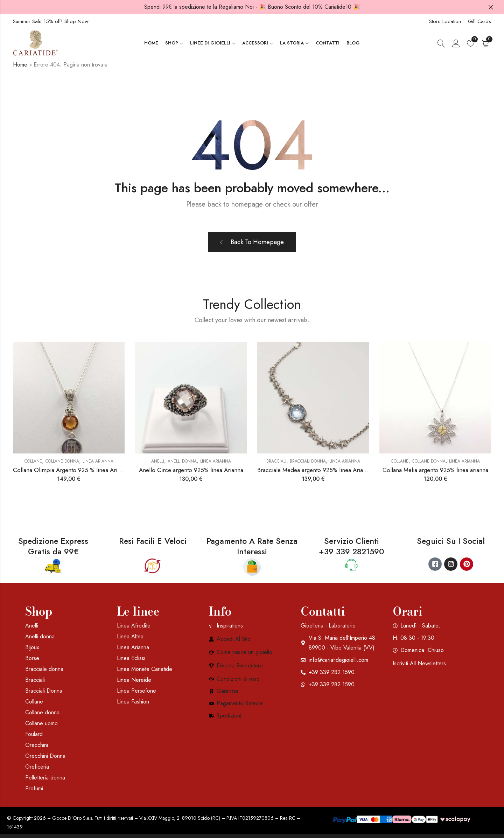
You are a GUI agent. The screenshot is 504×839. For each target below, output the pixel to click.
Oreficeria (37, 767)
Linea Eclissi (131, 659)
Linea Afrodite (134, 626)
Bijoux (32, 648)
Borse (32, 659)
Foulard (34, 735)
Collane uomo (41, 724)
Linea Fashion (133, 702)
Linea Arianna (98, 462)
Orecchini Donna (45, 757)
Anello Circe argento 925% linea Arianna (191, 471)
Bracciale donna (44, 670)
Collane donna (62, 462)
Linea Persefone (136, 691)
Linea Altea (130, 637)
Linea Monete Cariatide (145, 670)
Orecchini (37, 746)
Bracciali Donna (308, 462)
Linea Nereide (134, 681)
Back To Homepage (252, 243)
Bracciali (276, 462)
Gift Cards (479, 21)
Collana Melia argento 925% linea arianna (435, 471)
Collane (33, 462)
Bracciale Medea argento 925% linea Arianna (315, 471)
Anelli (158, 462)
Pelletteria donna (45, 778)
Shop (39, 612)
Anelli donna (182, 462)
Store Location (445, 21)
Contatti (323, 612)
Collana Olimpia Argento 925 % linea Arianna (71, 471)
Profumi (34, 789)
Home (20, 65)
